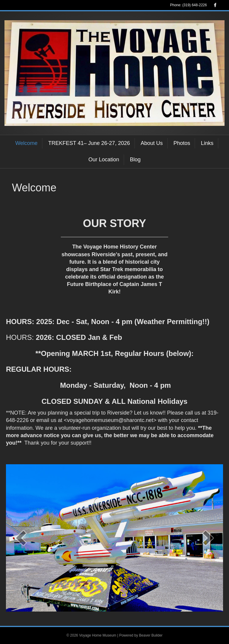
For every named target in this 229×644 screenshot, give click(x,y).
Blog (135, 160)
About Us (152, 143)
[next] (208, 538)
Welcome (26, 143)
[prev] (21, 538)
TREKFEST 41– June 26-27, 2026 (89, 143)
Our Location (104, 160)
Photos (182, 143)
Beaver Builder (151, 635)
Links (207, 143)
